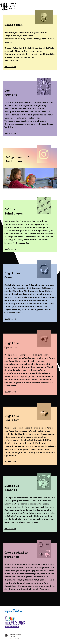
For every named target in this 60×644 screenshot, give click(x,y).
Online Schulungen (14, 211)
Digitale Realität (12, 418)
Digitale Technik (12, 488)
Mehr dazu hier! (12, 60)
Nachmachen (14, 25)
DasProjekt (11, 93)
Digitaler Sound (13, 275)
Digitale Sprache (12, 345)
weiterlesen (10, 66)
